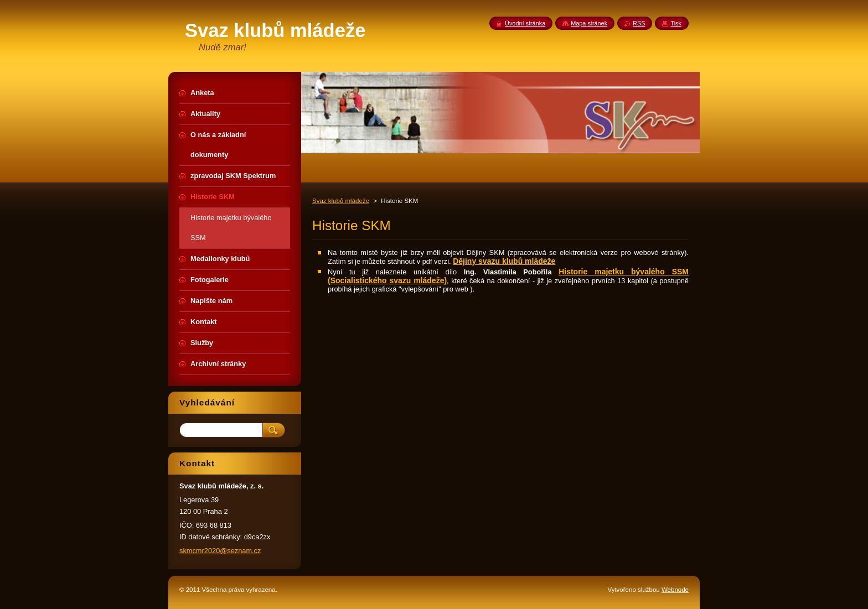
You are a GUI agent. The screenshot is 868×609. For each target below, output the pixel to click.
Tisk (676, 23)
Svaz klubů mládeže (341, 201)
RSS (639, 23)
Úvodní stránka (525, 23)
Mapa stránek (589, 23)
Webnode (675, 590)
